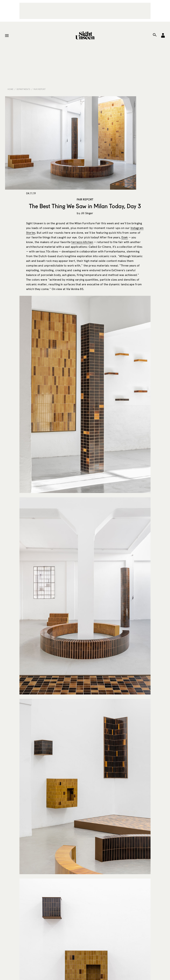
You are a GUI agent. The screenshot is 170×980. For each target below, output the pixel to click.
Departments (24, 89)
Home (10, 89)
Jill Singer (87, 213)
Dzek (125, 237)
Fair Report (40, 89)
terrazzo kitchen (82, 242)
